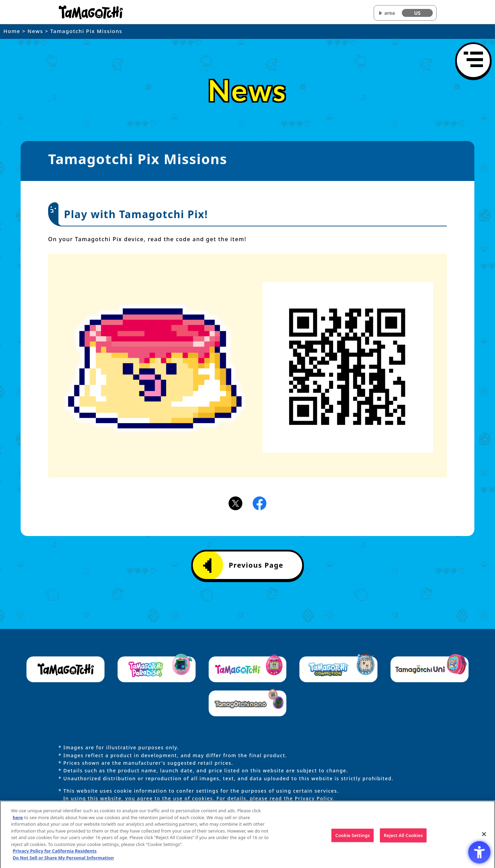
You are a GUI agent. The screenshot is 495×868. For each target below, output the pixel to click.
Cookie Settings (353, 838)
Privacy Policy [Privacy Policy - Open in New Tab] (314, 798)
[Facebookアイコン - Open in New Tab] (260, 503)
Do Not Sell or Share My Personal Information (63, 860)
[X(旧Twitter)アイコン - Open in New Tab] (235, 503)
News (35, 31)
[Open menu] (473, 61)
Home (12, 31)
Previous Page (243, 566)
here (18, 820)
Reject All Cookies (403, 838)
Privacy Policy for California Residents (55, 853)
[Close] (484, 836)
